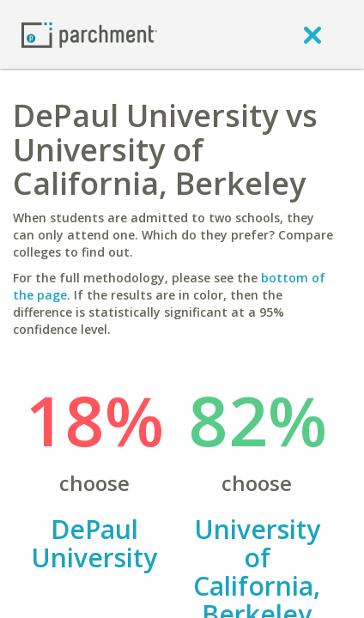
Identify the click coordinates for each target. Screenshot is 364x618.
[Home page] (89, 34)
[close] (312, 34)
